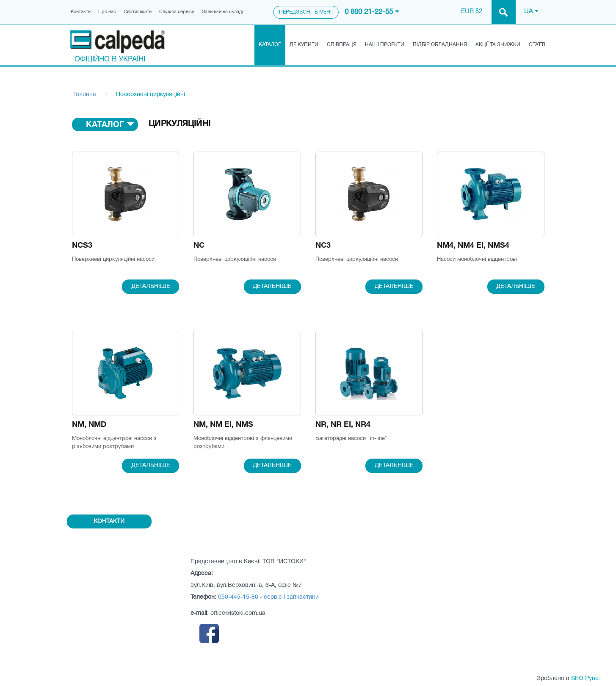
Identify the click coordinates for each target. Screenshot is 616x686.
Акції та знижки (498, 45)
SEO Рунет (586, 679)
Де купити (304, 45)
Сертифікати (138, 12)
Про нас (107, 12)
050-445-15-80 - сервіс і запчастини (268, 597)
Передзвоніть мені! (306, 12)
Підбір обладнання (440, 45)
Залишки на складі (222, 12)
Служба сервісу (177, 12)
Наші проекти (385, 45)
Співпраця (342, 45)
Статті (537, 45)
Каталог (270, 45)
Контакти (81, 12)
